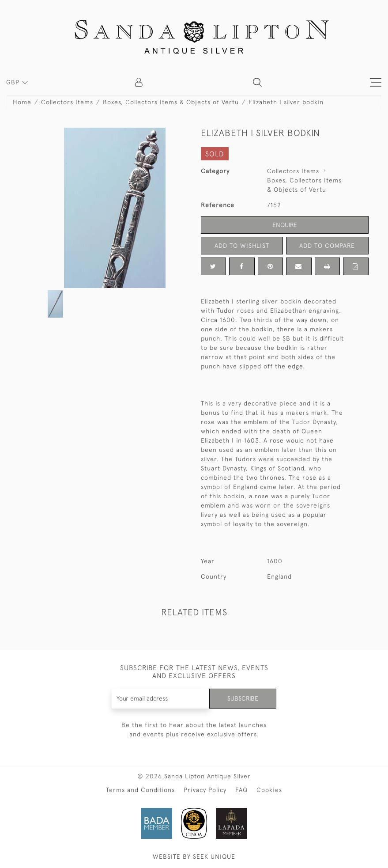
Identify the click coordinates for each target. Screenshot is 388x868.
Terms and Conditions (140, 790)
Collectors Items (67, 102)
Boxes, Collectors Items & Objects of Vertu (171, 102)
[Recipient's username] (161, 699)
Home (22, 102)
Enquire (285, 225)
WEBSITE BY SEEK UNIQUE (194, 857)
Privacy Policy (205, 790)
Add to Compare (327, 246)
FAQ (241, 790)
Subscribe (243, 698)
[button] (257, 82)
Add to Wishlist (242, 246)
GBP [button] (14, 82)
